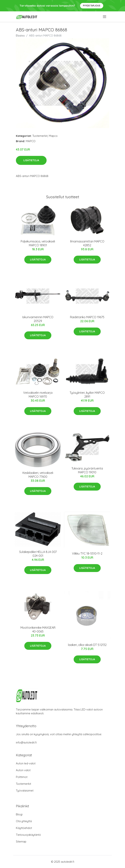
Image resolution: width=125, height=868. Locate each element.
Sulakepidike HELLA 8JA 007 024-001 (38, 554)
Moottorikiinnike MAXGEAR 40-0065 (38, 629)
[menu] (105, 17)
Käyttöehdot (24, 828)
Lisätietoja (31, 160)
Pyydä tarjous (92, 6)
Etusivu (20, 35)
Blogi (19, 814)
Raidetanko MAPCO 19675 (87, 317)
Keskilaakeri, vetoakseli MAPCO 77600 (38, 475)
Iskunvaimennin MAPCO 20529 (38, 319)
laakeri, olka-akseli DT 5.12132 (87, 645)
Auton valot (23, 770)
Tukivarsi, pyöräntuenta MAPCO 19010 (87, 470)
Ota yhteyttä (24, 821)
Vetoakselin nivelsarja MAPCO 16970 (38, 395)
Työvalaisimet (25, 791)
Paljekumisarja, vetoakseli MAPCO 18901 (38, 243)
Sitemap (21, 841)
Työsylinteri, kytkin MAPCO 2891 (87, 395)
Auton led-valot (26, 763)
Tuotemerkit (40, 136)
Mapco (53, 136)
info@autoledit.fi (26, 742)
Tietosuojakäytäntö (28, 835)
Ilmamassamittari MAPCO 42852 (87, 243)
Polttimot (22, 777)
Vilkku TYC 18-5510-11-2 (87, 553)
